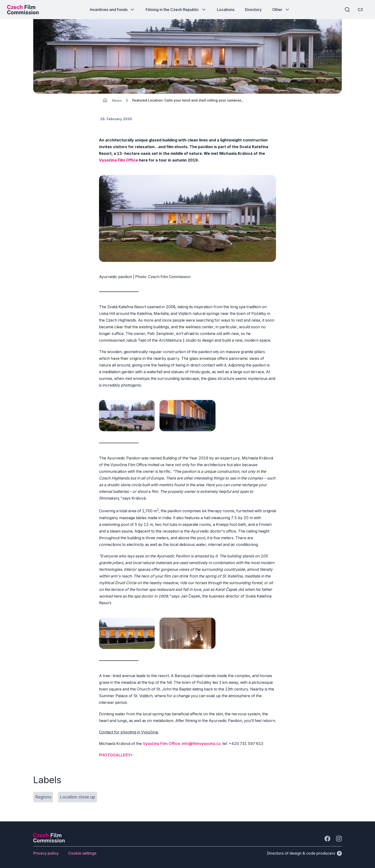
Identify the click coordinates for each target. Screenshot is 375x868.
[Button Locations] (226, 10)
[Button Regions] (43, 797)
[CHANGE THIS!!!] (105, 100)
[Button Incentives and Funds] (113, 10)
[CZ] (360, 10)
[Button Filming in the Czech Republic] (176, 10)
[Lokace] (117, 100)
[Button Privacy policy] (46, 853)
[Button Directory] (253, 10)
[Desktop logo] (23, 10)
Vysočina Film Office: (162, 744)
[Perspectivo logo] (49, 841)
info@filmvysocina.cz (201, 744)
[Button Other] (281, 10)
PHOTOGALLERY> (116, 755)
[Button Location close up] (77, 797)
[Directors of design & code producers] (304, 853)
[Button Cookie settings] (82, 853)
